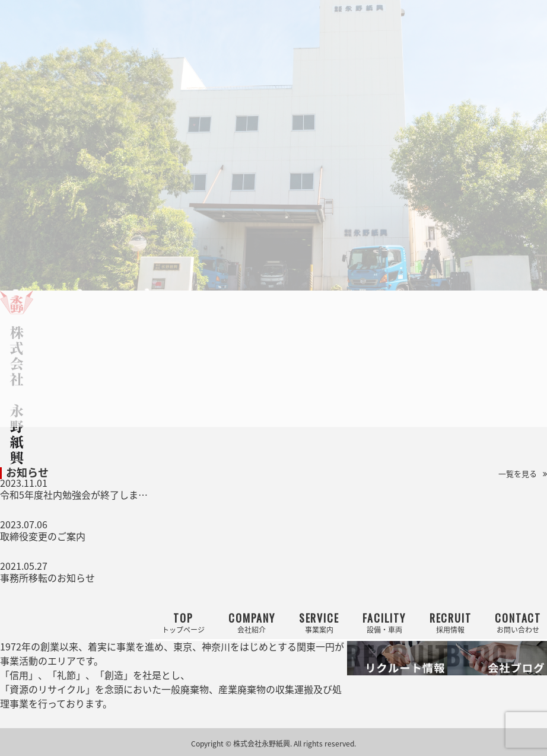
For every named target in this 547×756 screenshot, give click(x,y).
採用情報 (451, 623)
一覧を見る (518, 474)
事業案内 (319, 623)
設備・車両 (384, 623)
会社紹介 (252, 623)
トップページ (183, 623)
